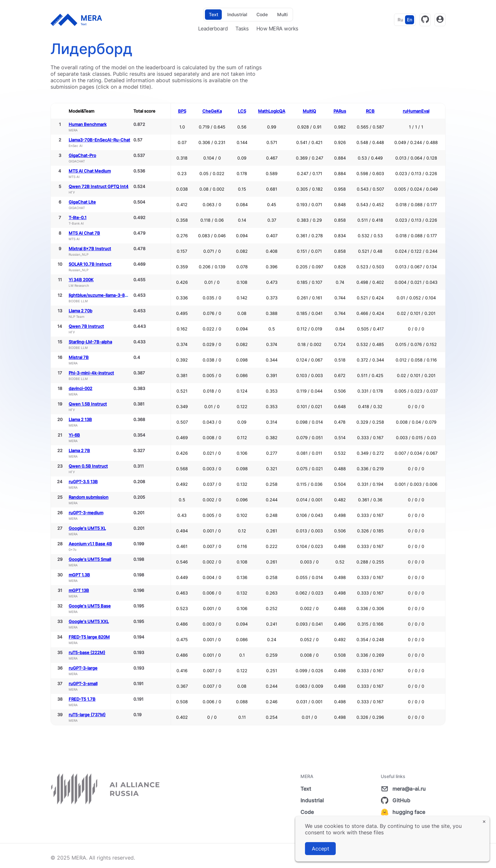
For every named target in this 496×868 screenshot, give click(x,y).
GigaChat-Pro (82, 155)
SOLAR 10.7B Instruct (90, 264)
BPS (182, 111)
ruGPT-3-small (83, 684)
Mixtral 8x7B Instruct (90, 249)
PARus (340, 111)
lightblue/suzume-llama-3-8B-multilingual (110, 295)
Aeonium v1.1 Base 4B (90, 544)
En (410, 20)
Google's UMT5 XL (87, 528)
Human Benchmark (88, 124)
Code (262, 14)
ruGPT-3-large (83, 668)
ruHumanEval (416, 111)
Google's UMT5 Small (90, 559)
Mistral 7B (79, 357)
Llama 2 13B (80, 419)
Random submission (89, 497)
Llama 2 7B (79, 451)
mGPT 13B (79, 590)
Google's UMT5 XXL (89, 621)
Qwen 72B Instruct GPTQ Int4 (99, 186)
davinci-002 (80, 388)
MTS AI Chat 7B (84, 233)
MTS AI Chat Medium (90, 171)
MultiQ (309, 111)
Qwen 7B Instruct (86, 326)
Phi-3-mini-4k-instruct (91, 373)
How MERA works (277, 28)
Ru (400, 20)
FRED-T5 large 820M (89, 637)
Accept (321, 849)
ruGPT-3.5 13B (83, 482)
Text (214, 14)
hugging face (403, 812)
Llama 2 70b (80, 311)
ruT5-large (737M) (87, 715)
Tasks (242, 28)
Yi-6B (74, 435)
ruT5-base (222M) (87, 652)
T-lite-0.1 (78, 217)
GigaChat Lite (82, 202)
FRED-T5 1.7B (82, 699)
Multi (282, 14)
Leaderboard (213, 28)
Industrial (237, 14)
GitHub (395, 800)
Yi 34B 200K (81, 280)
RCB (370, 111)
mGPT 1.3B (79, 575)
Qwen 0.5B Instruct (88, 466)
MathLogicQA (272, 111)
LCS (242, 111)
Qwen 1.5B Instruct (88, 404)
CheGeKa (212, 111)
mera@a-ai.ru (403, 789)
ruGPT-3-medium (86, 513)
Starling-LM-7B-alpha (90, 342)
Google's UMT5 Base (90, 606)
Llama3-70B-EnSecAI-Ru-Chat (99, 140)
